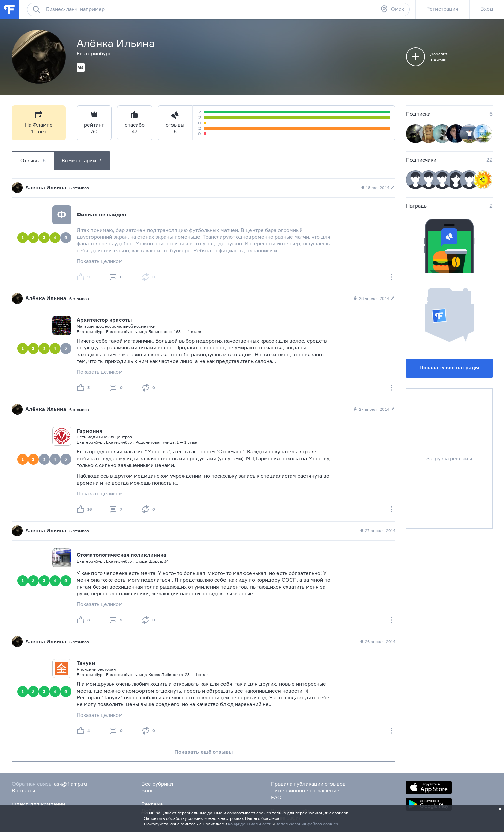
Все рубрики (157, 784)
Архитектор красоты (104, 320)
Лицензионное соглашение (305, 791)
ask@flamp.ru (71, 784)
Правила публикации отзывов (308, 784)
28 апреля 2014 (374, 298)
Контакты (23, 791)
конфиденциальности (250, 824)
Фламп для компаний (38, 804)
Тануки (86, 663)
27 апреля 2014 (374, 409)
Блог (147, 791)
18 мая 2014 (378, 188)
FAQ (276, 797)
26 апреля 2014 (377, 642)
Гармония (89, 431)
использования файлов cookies (307, 824)
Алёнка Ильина (46, 188)
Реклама (152, 804)
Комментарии (82, 161)
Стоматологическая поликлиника (122, 555)
